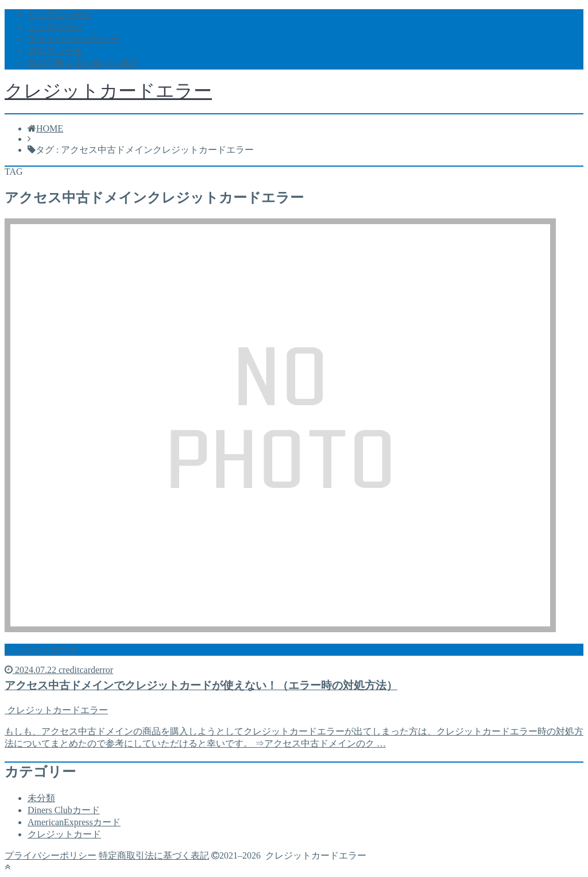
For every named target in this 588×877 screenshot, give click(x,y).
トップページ (55, 27)
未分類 (41, 798)
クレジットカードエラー (108, 91)
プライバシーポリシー (73, 39)
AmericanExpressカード (74, 822)
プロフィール (55, 51)
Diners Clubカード (64, 810)
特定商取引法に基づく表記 (83, 63)
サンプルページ (60, 15)
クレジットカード (64, 834)
